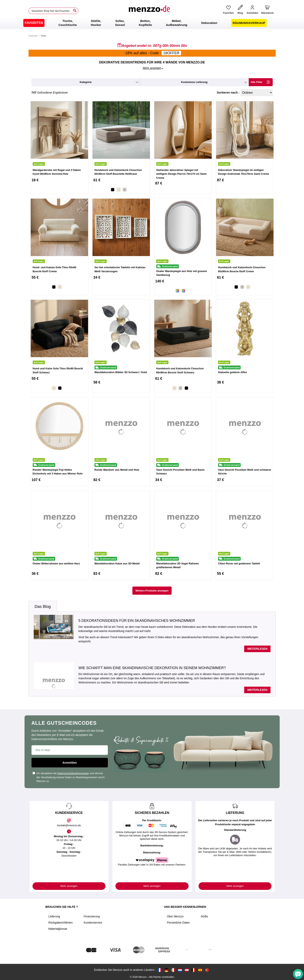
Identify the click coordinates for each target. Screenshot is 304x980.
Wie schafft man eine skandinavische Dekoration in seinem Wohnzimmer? (152, 668)
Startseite (33, 36)
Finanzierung (92, 916)
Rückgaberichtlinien (61, 923)
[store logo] (149, 11)
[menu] (152, 23)
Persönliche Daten (178, 923)
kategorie (86, 82)
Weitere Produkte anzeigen (152, 591)
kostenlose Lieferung (194, 82)
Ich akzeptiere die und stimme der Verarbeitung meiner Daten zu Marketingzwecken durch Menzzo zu (69, 777)
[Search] (75, 11)
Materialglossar (58, 929)
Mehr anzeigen (69, 886)
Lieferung (54, 916)
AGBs (204, 916)
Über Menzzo (175, 916)
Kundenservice (93, 923)
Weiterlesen (257, 649)
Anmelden (70, 763)
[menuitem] (34, 23)
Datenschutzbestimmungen (73, 773)
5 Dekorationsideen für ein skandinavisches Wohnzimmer (137, 621)
